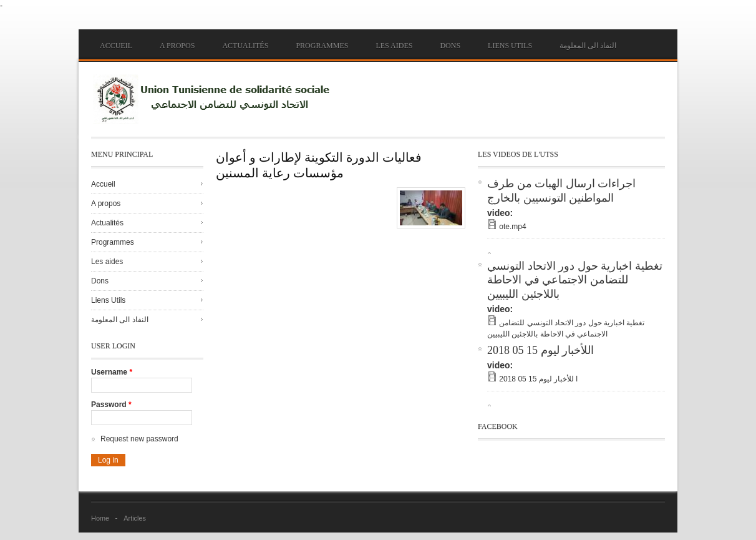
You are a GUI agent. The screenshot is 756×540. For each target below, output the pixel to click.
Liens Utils (510, 46)
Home (100, 518)
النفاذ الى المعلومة (588, 46)
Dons (450, 46)
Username (112, 372)
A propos (177, 46)
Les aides (394, 46)
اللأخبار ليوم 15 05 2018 (540, 350)
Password (111, 405)
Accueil (116, 46)
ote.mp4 (512, 227)
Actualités (245, 46)
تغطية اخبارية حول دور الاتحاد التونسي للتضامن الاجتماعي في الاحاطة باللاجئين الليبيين (575, 280)
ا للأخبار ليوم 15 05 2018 (538, 379)
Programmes (322, 46)
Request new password (139, 439)
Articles (135, 518)
